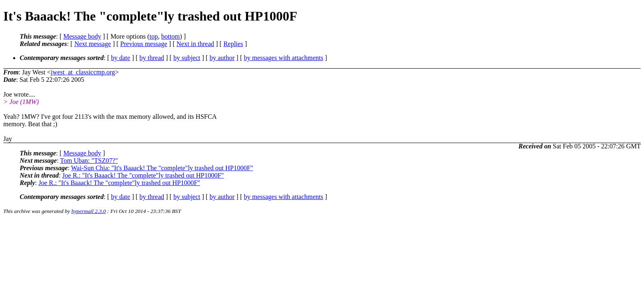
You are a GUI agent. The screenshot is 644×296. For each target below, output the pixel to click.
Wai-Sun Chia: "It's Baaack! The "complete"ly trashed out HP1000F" (162, 168)
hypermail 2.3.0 (89, 211)
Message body (82, 36)
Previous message (144, 44)
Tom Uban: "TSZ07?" (89, 161)
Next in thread (195, 44)
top (154, 36)
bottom (170, 36)
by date (121, 58)
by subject (187, 58)
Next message (93, 44)
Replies (233, 44)
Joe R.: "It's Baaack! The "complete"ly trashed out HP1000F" (143, 175)
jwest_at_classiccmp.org (83, 72)
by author (222, 58)
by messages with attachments (284, 58)
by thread (152, 58)
